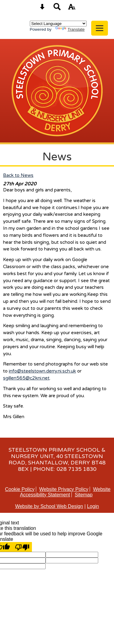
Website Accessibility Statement (65, 492)
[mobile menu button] (100, 28)
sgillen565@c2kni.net (26, 378)
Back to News (18, 175)
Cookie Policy (20, 489)
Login (93, 506)
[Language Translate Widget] (58, 24)
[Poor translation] (22, 547)
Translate (70, 29)
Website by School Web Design (49, 506)
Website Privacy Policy (64, 489)
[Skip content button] (42, 9)
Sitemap (84, 495)
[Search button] (57, 9)
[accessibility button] (72, 9)
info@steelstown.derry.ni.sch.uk (42, 371)
